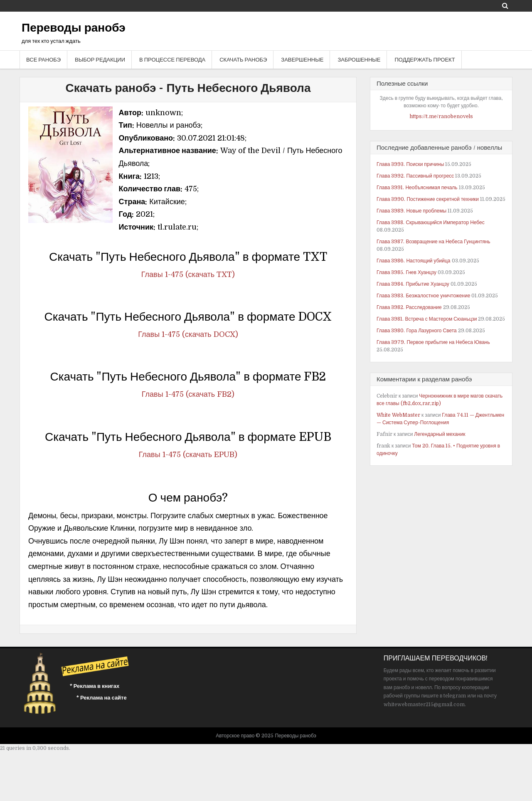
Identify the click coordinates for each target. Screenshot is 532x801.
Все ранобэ (43, 60)
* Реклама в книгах (95, 686)
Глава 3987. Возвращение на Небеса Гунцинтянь (433, 242)
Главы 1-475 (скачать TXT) (188, 274)
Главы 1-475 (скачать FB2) (188, 394)
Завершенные (302, 60)
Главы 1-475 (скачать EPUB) (188, 455)
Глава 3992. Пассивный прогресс (415, 176)
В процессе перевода (172, 60)
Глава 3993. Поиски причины (410, 164)
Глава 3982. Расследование (409, 307)
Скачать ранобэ (243, 60)
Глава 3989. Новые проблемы (411, 211)
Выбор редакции (100, 60)
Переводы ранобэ (74, 28)
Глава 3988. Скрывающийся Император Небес (431, 222)
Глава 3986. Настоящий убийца (414, 261)
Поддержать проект (425, 60)
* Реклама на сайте (102, 698)
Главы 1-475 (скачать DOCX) (188, 334)
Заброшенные (359, 60)
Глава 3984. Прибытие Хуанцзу (413, 284)
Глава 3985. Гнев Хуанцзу (406, 272)
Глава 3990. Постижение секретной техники (428, 199)
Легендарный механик (440, 434)
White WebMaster (398, 415)
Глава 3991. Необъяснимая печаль (417, 188)
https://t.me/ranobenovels (441, 116)
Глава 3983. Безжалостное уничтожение (423, 296)
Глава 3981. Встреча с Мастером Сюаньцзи (427, 319)
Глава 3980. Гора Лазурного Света (417, 331)
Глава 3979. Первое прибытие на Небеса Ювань (433, 342)
